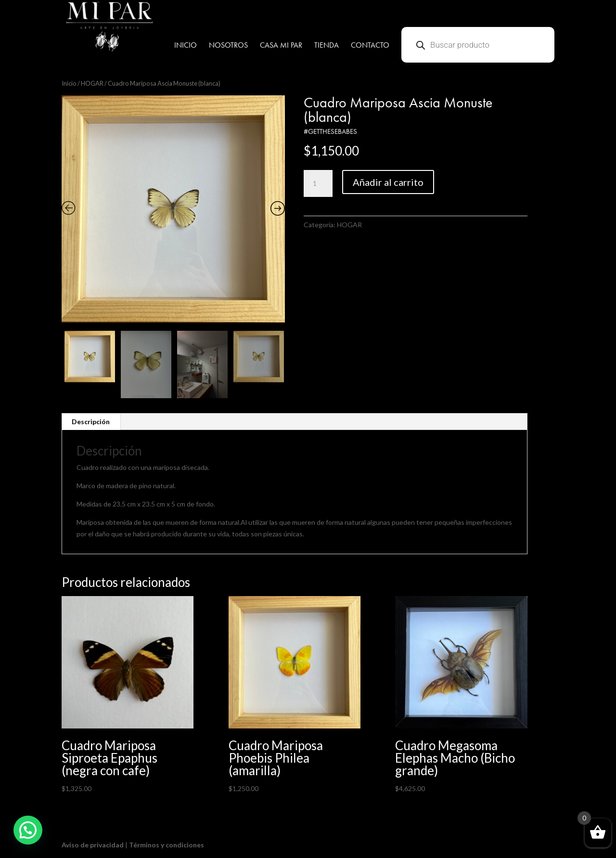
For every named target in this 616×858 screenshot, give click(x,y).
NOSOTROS (228, 46)
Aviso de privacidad (93, 845)
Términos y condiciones (167, 845)
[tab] (91, 422)
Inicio (69, 83)
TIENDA (327, 46)
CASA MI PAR (281, 46)
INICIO (186, 46)
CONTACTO (370, 46)
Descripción (91, 422)
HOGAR (92, 83)
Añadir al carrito (388, 182)
